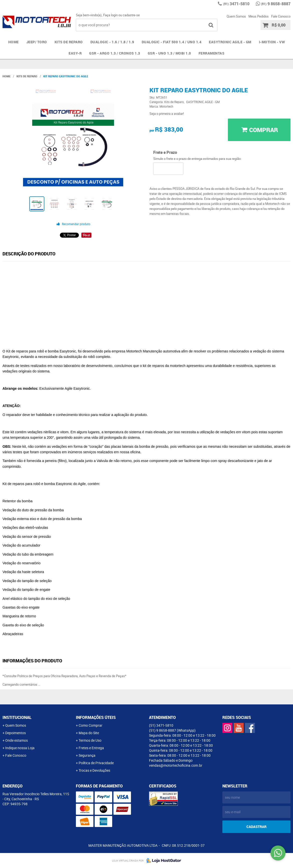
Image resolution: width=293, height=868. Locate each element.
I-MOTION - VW (272, 42)
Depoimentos (16, 733)
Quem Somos (236, 16)
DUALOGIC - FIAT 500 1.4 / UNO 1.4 (172, 42)
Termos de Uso (90, 740)
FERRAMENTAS (212, 53)
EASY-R (75, 53)
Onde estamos (17, 740)
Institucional (17, 717)
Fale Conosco (281, 16)
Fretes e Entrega (91, 748)
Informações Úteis (96, 717)
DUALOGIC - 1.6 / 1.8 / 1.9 (112, 42)
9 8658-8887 (276, 4)
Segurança (87, 755)
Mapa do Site (89, 733)
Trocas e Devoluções (94, 770)
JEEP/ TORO (37, 42)
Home (14, 42)
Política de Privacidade (96, 763)
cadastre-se (131, 15)
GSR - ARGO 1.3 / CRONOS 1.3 (115, 53)
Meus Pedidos (259, 16)
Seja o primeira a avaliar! (167, 114)
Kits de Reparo (69, 42)
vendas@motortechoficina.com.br (176, 765)
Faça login (110, 15)
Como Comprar (91, 725)
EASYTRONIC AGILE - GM (230, 42)
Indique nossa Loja (20, 748)
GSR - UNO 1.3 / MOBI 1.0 (169, 53)
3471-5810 (236, 4)
